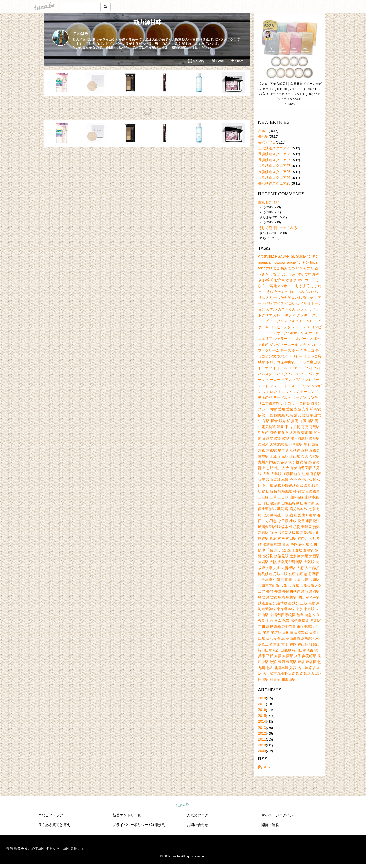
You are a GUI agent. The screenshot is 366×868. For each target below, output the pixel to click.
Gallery (196, 61)
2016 (262, 710)
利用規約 (158, 825)
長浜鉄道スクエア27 (274, 160)
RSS (264, 767)
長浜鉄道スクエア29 (274, 148)
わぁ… (263, 131)
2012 (262, 733)
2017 (262, 704)
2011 (262, 739)
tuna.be (183, 805)
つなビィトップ (51, 815)
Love (218, 61)
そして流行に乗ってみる (278, 228)
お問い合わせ (197, 825)
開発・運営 (270, 825)
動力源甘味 (147, 22)
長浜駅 (263, 136)
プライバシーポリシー (130, 825)
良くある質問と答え (54, 825)
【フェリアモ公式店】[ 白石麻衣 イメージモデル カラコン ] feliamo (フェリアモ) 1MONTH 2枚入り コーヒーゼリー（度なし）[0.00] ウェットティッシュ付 (290, 91)
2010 (262, 745)
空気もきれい (269, 202)
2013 (262, 728)
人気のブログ (197, 815)
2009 (262, 751)
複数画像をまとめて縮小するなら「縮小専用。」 (45, 848)
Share (237, 61)
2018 (262, 698)
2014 (262, 721)
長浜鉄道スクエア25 (274, 183)
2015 (262, 716)
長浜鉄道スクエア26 (274, 172)
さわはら (81, 33)
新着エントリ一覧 (127, 815)
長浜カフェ (267, 142)
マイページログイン (277, 815)
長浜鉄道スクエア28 (274, 154)
